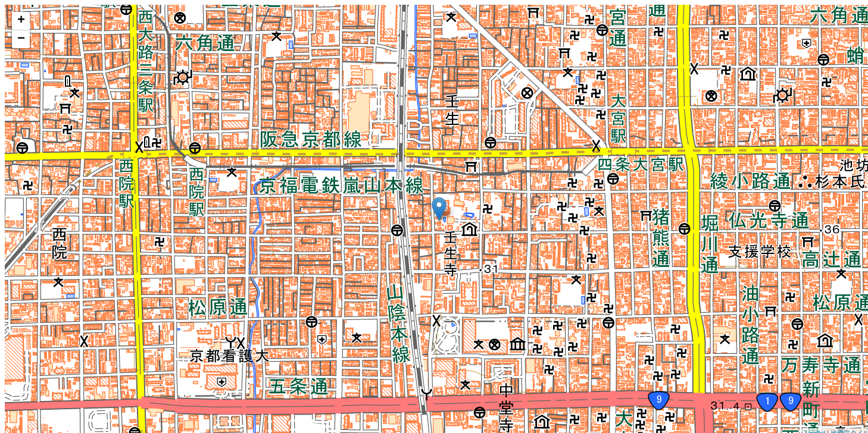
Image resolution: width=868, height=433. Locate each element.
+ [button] (21, 21)
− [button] (21, 39)
